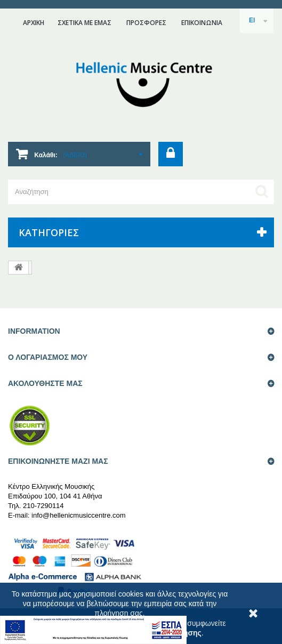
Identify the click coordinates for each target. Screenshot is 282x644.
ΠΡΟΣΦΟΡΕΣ (146, 23)
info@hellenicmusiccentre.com (79, 515)
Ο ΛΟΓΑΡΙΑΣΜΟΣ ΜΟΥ (48, 357)
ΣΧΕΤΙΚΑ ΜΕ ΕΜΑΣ (84, 23)
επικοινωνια (202, 23)
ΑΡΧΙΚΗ (34, 23)
